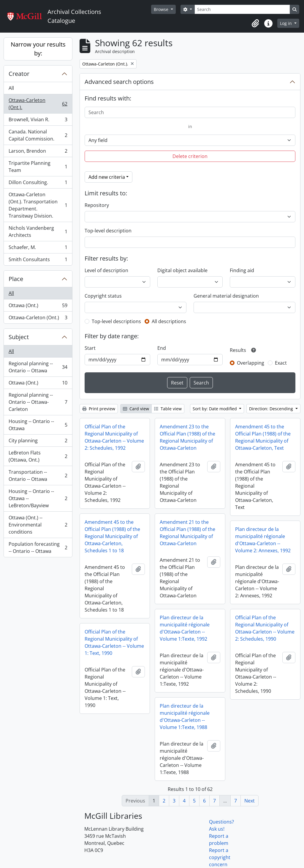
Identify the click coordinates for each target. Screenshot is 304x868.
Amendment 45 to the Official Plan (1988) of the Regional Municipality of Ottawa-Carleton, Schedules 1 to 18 (112, 536)
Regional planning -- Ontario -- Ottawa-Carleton (38, 402)
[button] (255, 23)
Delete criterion (190, 156)
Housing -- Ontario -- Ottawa (38, 425)
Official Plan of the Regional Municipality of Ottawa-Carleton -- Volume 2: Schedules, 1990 (265, 628)
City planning (38, 442)
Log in (286, 23)
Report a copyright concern (220, 857)
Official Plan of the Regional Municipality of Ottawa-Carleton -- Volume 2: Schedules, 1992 (114, 437)
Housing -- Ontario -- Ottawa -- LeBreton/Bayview (38, 498)
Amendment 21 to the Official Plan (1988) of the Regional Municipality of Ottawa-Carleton (187, 533)
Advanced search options (119, 82)
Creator (19, 74)
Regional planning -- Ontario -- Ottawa (38, 367)
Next (250, 801)
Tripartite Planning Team (38, 167)
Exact (281, 363)
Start (90, 348)
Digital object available (182, 270)
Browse (162, 9)
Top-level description (108, 231)
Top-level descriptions (116, 321)
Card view (136, 409)
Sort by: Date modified (215, 409)
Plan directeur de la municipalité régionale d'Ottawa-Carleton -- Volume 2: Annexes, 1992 (263, 540)
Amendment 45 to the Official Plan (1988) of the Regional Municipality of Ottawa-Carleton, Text (263, 437)
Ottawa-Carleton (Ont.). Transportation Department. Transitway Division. (38, 205)
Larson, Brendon (38, 152)
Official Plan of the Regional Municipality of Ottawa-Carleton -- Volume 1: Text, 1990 (114, 642)
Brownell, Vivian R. (38, 121)
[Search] (242, 9)
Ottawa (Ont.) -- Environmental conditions (38, 525)
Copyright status (103, 296)
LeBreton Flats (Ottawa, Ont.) (38, 456)
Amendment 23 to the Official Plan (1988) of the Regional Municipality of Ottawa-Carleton (187, 437)
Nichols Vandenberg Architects (38, 232)
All (11, 88)
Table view (168, 409)
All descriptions (169, 321)
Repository (97, 205)
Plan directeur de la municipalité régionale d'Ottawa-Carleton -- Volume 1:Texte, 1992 (185, 628)
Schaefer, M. (38, 249)
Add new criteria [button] (107, 177)
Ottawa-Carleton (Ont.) (38, 319)
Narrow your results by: (38, 49)
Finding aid (242, 270)
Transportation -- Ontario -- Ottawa (38, 476)
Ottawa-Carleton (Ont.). (38, 104)
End (162, 348)
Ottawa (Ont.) (38, 307)
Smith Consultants (38, 261)
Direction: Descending (272, 409)
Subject (19, 337)
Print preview (99, 409)
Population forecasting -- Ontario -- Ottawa (38, 548)
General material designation (226, 296)
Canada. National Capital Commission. (38, 135)
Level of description (106, 270)
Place (16, 279)
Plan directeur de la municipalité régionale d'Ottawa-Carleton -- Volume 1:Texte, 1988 (185, 717)
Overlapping (251, 363)
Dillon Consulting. (38, 184)
